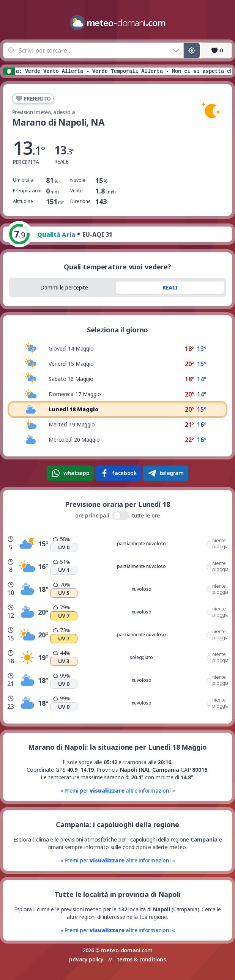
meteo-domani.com (127, 950)
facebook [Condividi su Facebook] (118, 473)
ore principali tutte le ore (118, 516)
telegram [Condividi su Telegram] (166, 473)
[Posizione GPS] (192, 50)
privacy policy (86, 959)
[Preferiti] (217, 50)
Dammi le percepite (64, 287)
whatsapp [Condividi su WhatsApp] (70, 473)
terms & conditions (141, 959)
